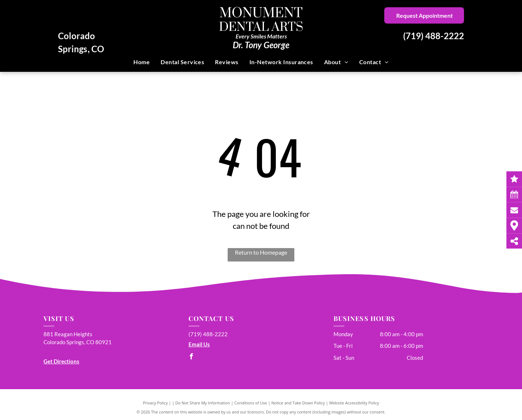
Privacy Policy (155, 403)
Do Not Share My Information (203, 403)
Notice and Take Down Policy (298, 403)
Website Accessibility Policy (354, 403)
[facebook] (191, 357)
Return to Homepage (261, 252)
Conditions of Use (251, 403)
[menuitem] (142, 62)
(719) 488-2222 (434, 36)
